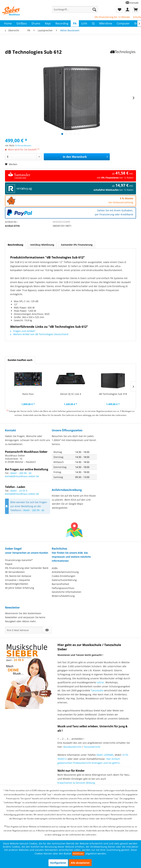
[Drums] (36, 23)
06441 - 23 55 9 (19, 491)
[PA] (75, 23)
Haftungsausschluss (63, 588)
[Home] (8, 23)
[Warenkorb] (136, 10)
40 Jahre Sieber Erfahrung (20, 588)
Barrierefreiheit (60, 584)
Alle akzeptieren (80, 863)
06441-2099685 (105, 755)
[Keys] (48, 23)
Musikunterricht (72, 747)
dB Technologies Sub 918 (113, 394)
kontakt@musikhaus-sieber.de (22, 476)
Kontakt (134, 3)
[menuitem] (132, 3)
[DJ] (93, 23)
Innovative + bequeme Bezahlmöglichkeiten (17, 582)
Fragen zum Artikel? (23, 331)
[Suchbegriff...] (75, 10)
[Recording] (62, 23)
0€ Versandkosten (15, 572)
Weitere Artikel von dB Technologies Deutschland (39, 334)
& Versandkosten (23, 145)
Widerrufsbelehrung (63, 596)
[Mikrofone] (106, 23)
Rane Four (28, 394)
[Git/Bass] (22, 23)
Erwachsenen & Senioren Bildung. (77, 783)
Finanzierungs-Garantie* (19, 560)
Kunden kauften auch (20, 360)
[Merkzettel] (119, 10)
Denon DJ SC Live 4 (71, 394)
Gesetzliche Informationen (67, 592)
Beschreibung (15, 245)
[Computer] (123, 23)
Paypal (9, 564)
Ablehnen (78, 854)
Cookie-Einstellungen (64, 576)
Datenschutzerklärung (64, 580)
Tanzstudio (97, 690)
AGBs (55, 568)
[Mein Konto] (127, 10)
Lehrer (100, 682)
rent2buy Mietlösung (42, 245)
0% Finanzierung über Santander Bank (27, 568)
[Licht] (84, 23)
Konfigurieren (58, 863)
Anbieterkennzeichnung (65, 572)
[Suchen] (94, 10)
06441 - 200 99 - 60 (21, 473)
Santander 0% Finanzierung (77, 245)
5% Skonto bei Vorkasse (18, 576)
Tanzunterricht (92, 747)
